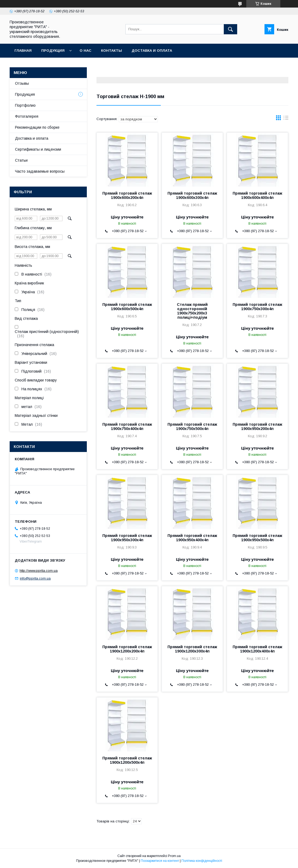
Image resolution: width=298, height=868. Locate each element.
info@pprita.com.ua (35, 578)
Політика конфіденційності (202, 861)
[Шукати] (230, 29)
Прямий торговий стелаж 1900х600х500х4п (127, 307)
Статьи (21, 160)
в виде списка (286, 119)
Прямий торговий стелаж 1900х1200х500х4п (127, 760)
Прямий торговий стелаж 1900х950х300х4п (127, 538)
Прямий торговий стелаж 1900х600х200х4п (127, 195)
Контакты (111, 51)
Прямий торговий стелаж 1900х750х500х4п (192, 426)
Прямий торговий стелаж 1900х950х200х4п (257, 426)
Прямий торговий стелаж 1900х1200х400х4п (257, 649)
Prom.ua (174, 856)
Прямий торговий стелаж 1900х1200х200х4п (127, 649)
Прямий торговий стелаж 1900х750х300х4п (257, 307)
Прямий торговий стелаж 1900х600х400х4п (257, 195)
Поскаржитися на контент (160, 861)
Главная (23, 51)
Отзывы (22, 83)
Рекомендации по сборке (37, 127)
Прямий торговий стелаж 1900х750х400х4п (127, 426)
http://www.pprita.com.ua (39, 571)
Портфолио (25, 105)
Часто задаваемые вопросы (40, 171)
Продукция (53, 51)
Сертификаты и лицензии (38, 149)
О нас (85, 51)
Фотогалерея (27, 116)
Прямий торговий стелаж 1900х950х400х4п (192, 538)
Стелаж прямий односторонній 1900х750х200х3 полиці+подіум (192, 311)
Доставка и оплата (152, 51)
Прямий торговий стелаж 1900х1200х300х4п (192, 649)
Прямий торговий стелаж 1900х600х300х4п (192, 195)
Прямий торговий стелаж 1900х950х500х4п (257, 538)
